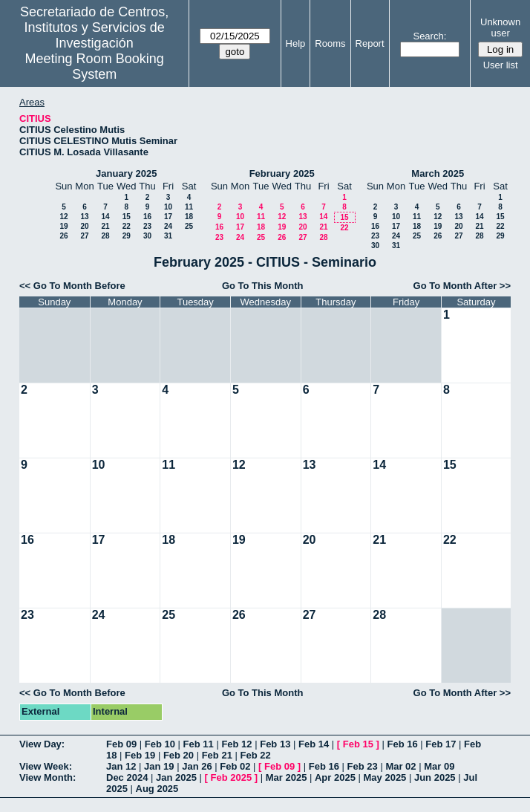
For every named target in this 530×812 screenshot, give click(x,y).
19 (63, 226)
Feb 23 (363, 766)
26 (63, 236)
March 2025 (438, 173)
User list (501, 65)
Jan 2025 (176, 777)
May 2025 (385, 777)
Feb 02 (235, 766)
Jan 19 (159, 766)
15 (127, 217)
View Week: (46, 766)
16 (147, 217)
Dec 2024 (127, 777)
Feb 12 (236, 744)
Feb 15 (358, 744)
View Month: (48, 777)
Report (370, 43)
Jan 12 (121, 766)
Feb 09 (121, 744)
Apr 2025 (335, 777)
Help (296, 43)
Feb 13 (275, 744)
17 (168, 217)
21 (105, 226)
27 (84, 236)
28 (105, 236)
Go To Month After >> (462, 286)
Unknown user (500, 27)
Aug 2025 (157, 789)
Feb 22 (255, 755)
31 (168, 236)
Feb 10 (160, 744)
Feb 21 (217, 755)
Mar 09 (439, 766)
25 (189, 226)
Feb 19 (140, 755)
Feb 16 (402, 744)
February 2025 (282, 173)
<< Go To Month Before (72, 286)
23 (147, 226)
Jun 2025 (435, 777)
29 (127, 236)
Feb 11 (199, 744)
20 (84, 226)
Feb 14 (314, 744)
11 (189, 207)
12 (63, 217)
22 (127, 226)
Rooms (330, 43)
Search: (429, 36)
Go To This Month (263, 286)
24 (168, 226)
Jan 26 (197, 766)
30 (147, 236)
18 (189, 217)
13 (84, 217)
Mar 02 (400, 766)
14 (105, 217)
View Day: (42, 744)
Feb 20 (179, 755)
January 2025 (126, 173)
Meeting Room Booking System (95, 66)
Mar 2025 (287, 777)
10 (168, 207)
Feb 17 (441, 744)
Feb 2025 (232, 777)
